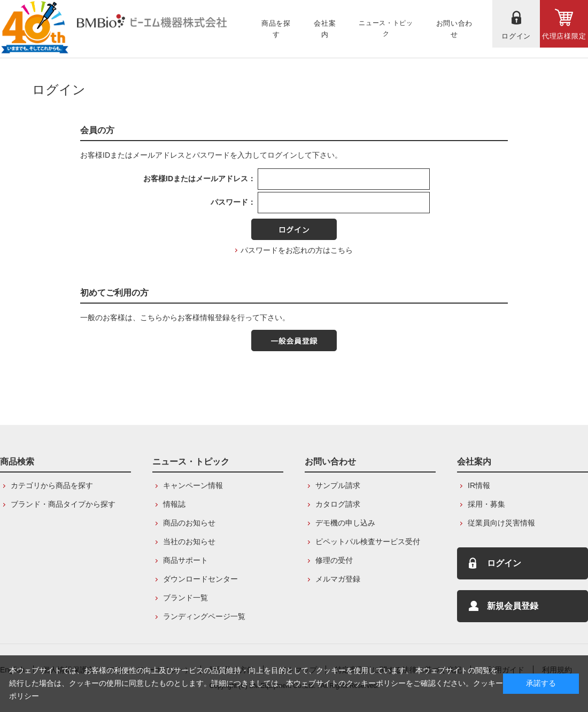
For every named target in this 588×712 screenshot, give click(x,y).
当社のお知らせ (189, 541)
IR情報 (479, 485)
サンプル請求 (338, 485)
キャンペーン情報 (193, 485)
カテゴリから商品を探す (52, 485)
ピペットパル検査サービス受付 (368, 541)
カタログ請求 (338, 504)
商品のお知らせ (189, 523)
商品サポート (185, 560)
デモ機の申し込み (345, 523)
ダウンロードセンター (200, 579)
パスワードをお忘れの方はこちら (297, 250)
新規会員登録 (513, 606)
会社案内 (474, 462)
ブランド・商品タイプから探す (63, 504)
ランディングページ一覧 (204, 616)
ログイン (504, 563)
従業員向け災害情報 (501, 523)
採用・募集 (486, 504)
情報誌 (174, 504)
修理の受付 (334, 560)
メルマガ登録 (338, 579)
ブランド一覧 (185, 598)
